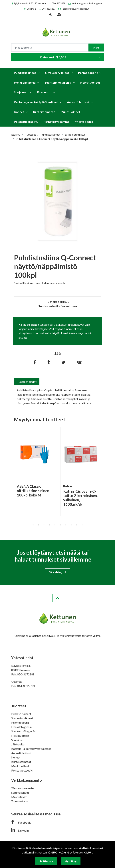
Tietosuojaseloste (22, 788)
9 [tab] (77, 525)
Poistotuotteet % (26, 122)
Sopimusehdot (20, 792)
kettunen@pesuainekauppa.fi (87, 3)
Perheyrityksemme (56, 122)
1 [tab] (33, 525)
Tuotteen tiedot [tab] (27, 382)
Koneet (19, 112)
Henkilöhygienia (25, 82)
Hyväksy (71, 861)
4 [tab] (49, 525)
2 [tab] (39, 525)
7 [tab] (66, 525)
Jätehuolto (44, 92)
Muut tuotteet (70, 112)
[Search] (50, 48)
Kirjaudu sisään (29, 324)
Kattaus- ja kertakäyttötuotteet (36, 102)
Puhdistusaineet (25, 73)
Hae (96, 47)
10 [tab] (82, 525)
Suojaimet (21, 92)
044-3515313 (49, 9)
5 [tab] (55, 525)
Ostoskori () (53, 57)
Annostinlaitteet (78, 102)
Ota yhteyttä (57, 572)
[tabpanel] (34, 472)
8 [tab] (71, 525)
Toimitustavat (20, 801)
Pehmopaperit (88, 73)
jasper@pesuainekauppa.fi (75, 9)
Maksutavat (19, 797)
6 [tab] (60, 525)
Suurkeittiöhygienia (58, 82)
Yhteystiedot (84, 122)
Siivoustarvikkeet (57, 73)
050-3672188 (59, 3)
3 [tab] (44, 525)
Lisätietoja (46, 861)
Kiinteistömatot (44, 112)
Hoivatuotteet (90, 82)
